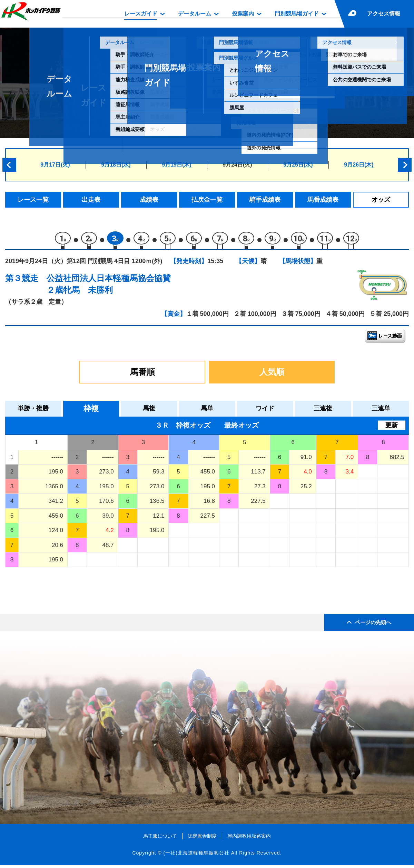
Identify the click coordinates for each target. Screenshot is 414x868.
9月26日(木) (359, 165)
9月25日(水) (298, 165)
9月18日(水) (116, 165)
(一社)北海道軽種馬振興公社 (196, 856)
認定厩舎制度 (202, 839)
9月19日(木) (176, 165)
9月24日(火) (237, 165)
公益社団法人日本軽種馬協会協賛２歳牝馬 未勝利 (109, 287)
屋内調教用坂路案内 (249, 839)
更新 (392, 428)
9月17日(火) (55, 165)
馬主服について (160, 839)
